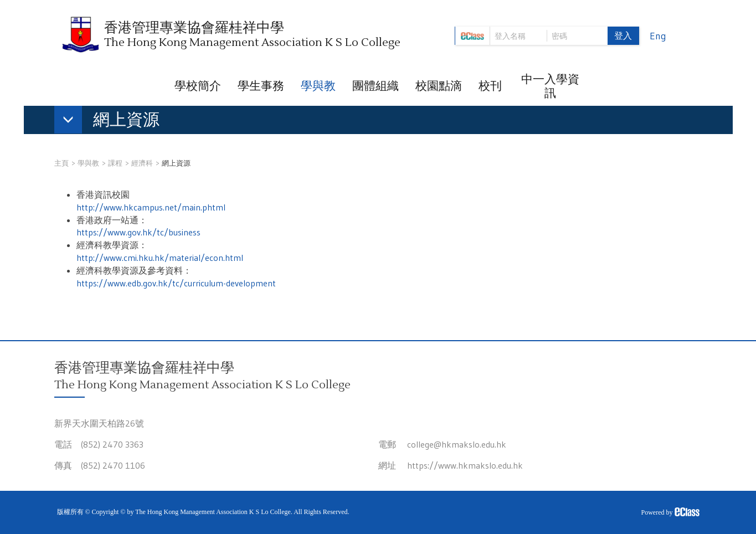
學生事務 (261, 86)
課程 (115, 163)
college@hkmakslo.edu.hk (457, 444)
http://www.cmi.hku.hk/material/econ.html (160, 258)
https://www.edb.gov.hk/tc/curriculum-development (176, 283)
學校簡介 (198, 86)
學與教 (318, 86)
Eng (658, 36)
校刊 (490, 86)
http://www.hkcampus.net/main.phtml (151, 207)
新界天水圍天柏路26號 (99, 423)
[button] (112, 122)
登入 (623, 35)
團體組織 (376, 86)
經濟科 (142, 163)
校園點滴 (439, 86)
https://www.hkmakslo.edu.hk (465, 465)
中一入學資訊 (550, 86)
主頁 (61, 163)
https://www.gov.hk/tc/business (138, 232)
